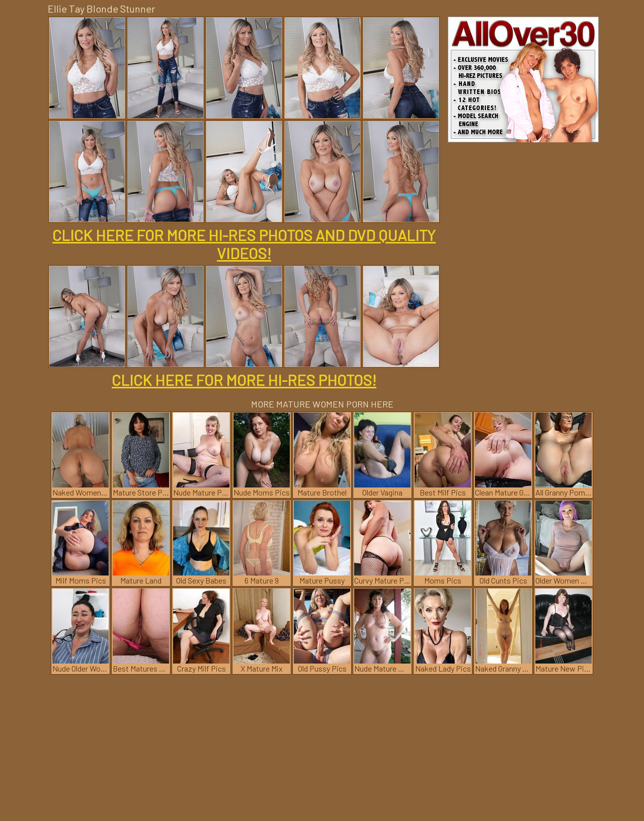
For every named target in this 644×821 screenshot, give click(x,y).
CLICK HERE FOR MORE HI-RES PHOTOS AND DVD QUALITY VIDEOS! (244, 244)
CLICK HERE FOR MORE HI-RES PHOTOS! (244, 380)
